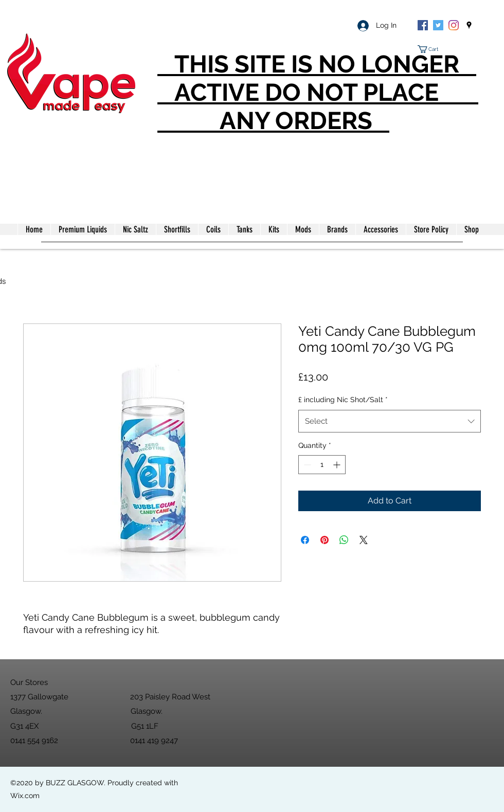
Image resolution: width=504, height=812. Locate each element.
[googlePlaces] (469, 25)
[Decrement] (306, 465)
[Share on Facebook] (305, 540)
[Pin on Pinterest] (325, 540)
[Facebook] (423, 25)
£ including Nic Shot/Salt (343, 400)
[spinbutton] (322, 465)
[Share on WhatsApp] (344, 540)
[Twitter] (438, 25)
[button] (432, 49)
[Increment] (338, 465)
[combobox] (390, 421)
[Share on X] (364, 540)
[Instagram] (454, 25)
